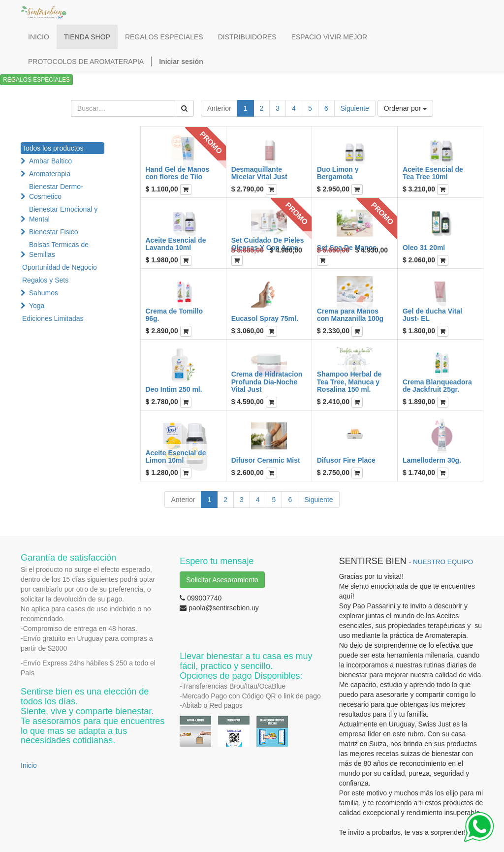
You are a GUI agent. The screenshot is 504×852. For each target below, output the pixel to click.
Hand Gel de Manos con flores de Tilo (178, 173)
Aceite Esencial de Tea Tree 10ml (433, 173)
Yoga (37, 306)
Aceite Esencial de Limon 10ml (176, 457)
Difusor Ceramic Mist (266, 460)
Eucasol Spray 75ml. (265, 318)
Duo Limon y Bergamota (338, 173)
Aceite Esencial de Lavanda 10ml (176, 244)
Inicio (29, 765)
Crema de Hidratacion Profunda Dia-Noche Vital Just (267, 382)
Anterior (219, 108)
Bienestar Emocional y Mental (63, 214)
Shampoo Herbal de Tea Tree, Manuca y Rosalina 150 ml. (349, 382)
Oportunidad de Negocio (60, 267)
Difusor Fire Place (346, 460)
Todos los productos (53, 148)
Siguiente (355, 108)
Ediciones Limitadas (53, 318)
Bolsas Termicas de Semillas (59, 250)
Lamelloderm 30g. (432, 460)
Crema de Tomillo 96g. (174, 315)
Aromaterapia (50, 174)
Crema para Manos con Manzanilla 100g (350, 315)
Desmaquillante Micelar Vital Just (259, 173)
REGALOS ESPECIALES (36, 80)
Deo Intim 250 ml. (174, 389)
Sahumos (44, 293)
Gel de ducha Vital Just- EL (432, 315)
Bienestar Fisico (54, 232)
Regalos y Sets (45, 280)
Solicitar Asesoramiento (222, 580)
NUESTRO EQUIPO (443, 562)
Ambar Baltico (50, 161)
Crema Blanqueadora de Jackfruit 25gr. (437, 386)
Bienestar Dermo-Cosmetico (56, 191)
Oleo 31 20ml (424, 248)
